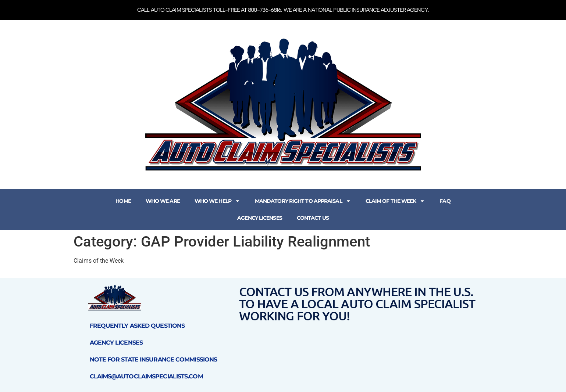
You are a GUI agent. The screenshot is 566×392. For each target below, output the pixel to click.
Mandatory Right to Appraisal (303, 201)
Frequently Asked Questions (137, 326)
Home (123, 201)
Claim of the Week (395, 201)
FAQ (445, 201)
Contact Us (313, 218)
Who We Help (217, 201)
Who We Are (163, 201)
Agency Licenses (260, 218)
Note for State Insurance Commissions (154, 359)
